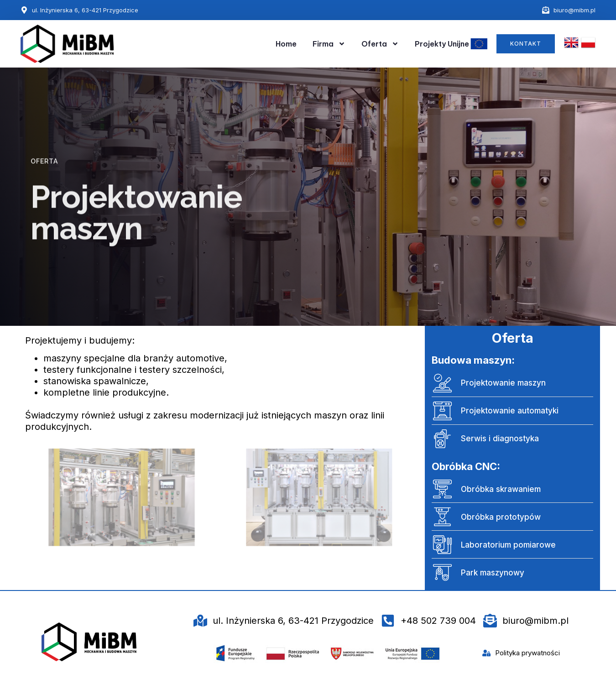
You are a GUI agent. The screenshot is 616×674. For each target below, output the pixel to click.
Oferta (380, 44)
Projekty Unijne (451, 44)
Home (286, 44)
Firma (329, 44)
